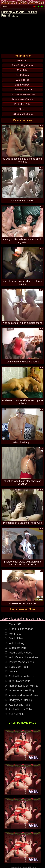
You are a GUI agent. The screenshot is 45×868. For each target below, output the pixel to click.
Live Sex (38, 6)
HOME (5, 6)
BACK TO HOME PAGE (23, 723)
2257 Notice (32, 867)
